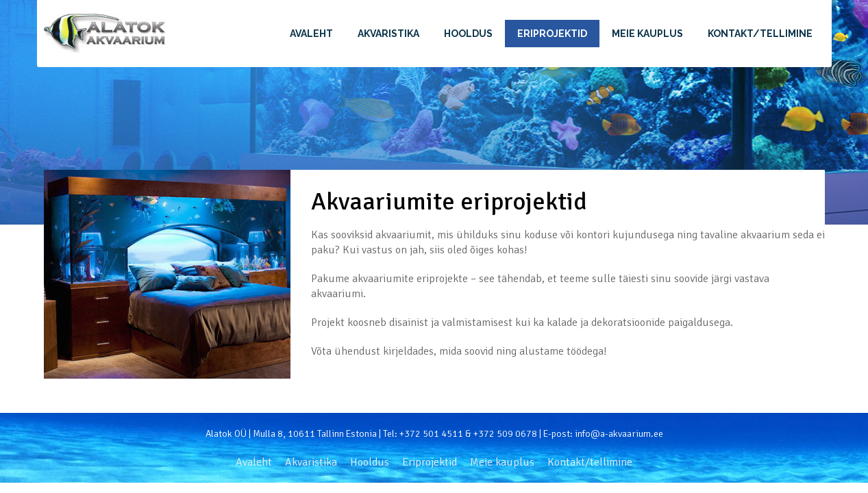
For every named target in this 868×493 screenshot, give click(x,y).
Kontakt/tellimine (760, 34)
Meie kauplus (647, 34)
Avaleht (311, 34)
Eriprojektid (552, 34)
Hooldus (468, 34)
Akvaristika (388, 34)
